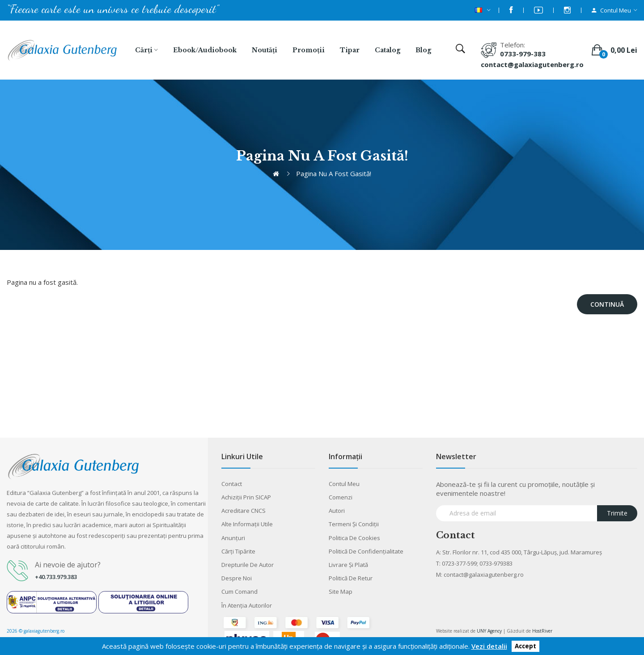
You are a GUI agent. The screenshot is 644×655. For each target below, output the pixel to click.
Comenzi (341, 497)
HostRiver (542, 631)
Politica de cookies (354, 538)
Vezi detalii (489, 646)
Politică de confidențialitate (366, 551)
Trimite (617, 513)
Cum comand (239, 592)
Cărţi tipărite (238, 551)
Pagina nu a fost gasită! (334, 173)
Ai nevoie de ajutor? (68, 565)
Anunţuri (233, 538)
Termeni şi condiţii (354, 524)
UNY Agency (489, 631)
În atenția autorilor (247, 605)
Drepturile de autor (248, 565)
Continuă (607, 304)
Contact (232, 484)
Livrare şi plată (348, 565)
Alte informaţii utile (247, 524)
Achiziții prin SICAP (246, 497)
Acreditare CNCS (244, 511)
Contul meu (344, 484)
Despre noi (237, 578)
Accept (525, 647)
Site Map (341, 592)
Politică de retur (351, 578)
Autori (337, 511)
